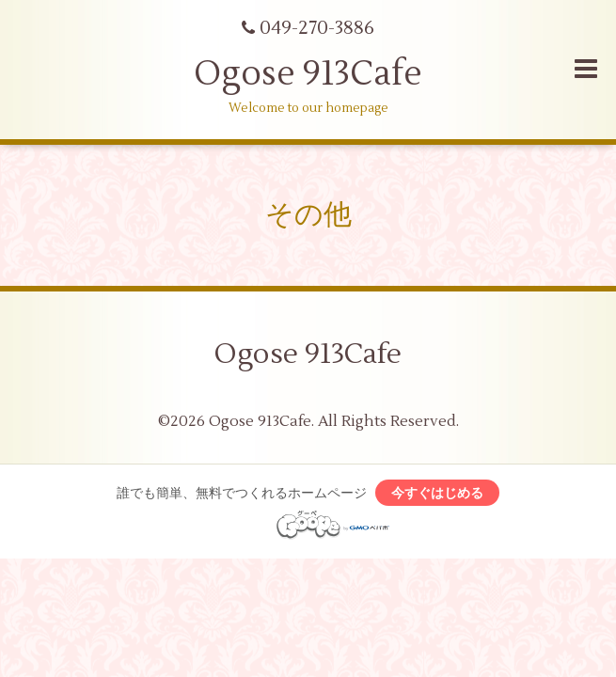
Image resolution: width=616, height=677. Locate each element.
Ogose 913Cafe (308, 74)
